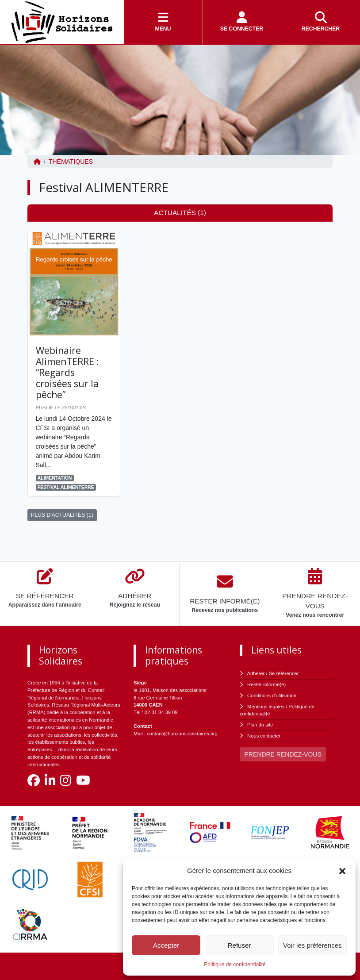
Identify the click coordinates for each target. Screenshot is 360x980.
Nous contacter (264, 736)
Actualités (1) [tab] (180, 213)
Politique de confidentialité (235, 965)
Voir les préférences (312, 945)
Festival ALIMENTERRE (66, 487)
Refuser (239, 945)
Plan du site (260, 725)
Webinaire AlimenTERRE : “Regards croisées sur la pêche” (67, 373)
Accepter (166, 945)
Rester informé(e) (266, 684)
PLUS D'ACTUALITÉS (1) (62, 515)
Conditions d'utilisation (272, 696)
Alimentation (55, 478)
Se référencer (284, 673)
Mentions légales (266, 707)
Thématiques (71, 161)
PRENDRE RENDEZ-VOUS (283, 754)
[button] (342, 871)
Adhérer (256, 673)
